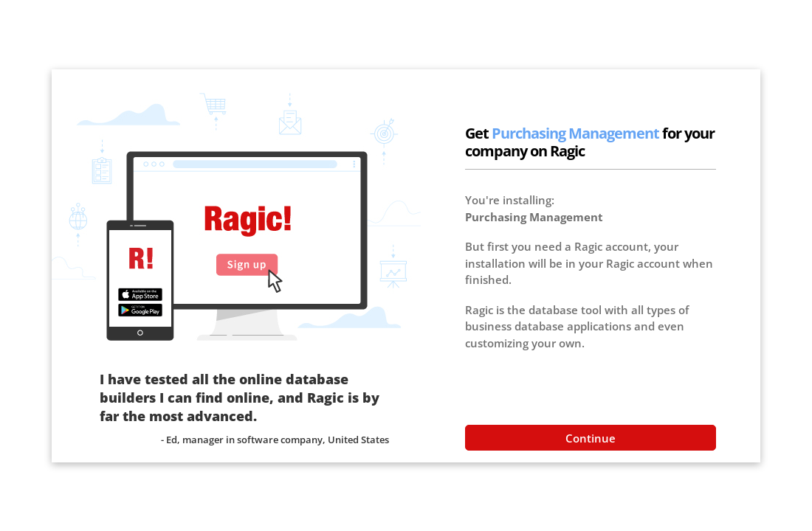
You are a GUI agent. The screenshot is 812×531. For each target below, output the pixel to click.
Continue (591, 438)
